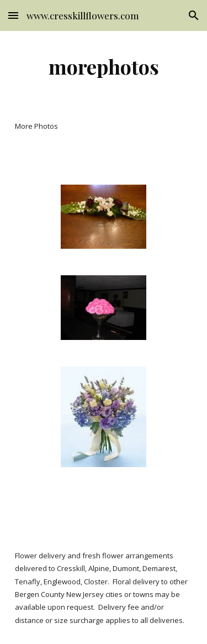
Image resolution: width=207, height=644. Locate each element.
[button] (13, 15)
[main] (104, 66)
